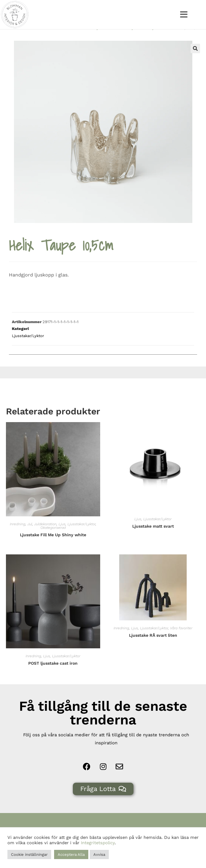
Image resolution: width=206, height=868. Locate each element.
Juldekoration (45, 536)
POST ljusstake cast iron (53, 675)
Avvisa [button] (99, 854)
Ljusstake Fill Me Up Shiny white (53, 546)
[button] (184, 15)
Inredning (18, 536)
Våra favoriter (181, 640)
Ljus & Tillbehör (109, 39)
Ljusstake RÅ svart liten (153, 647)
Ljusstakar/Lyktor (146, 39)
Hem (84, 39)
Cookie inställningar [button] (29, 854)
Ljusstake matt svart (153, 538)
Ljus (62, 536)
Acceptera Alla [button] (71, 854)
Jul (30, 536)
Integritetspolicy (98, 843)
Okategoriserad (53, 539)
